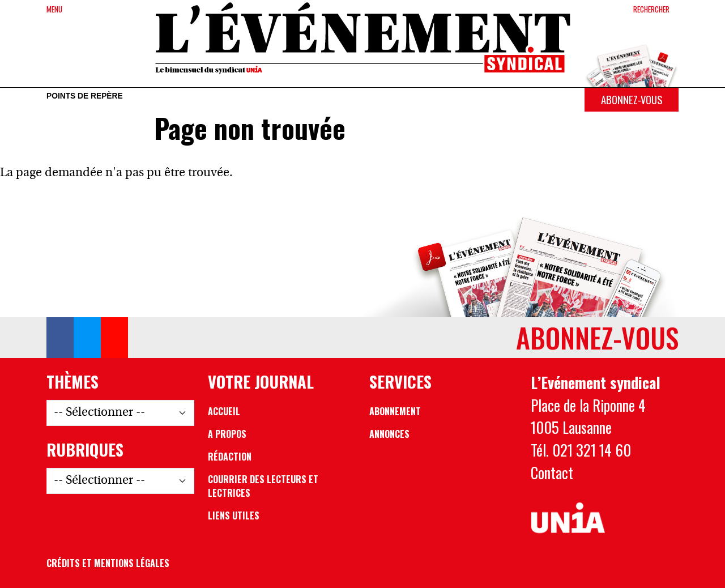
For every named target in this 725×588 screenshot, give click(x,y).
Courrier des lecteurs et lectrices (263, 486)
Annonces (389, 434)
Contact (552, 472)
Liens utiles (234, 515)
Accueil (224, 411)
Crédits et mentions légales (108, 563)
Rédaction (230, 457)
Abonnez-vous (632, 99)
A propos (227, 434)
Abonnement (395, 411)
